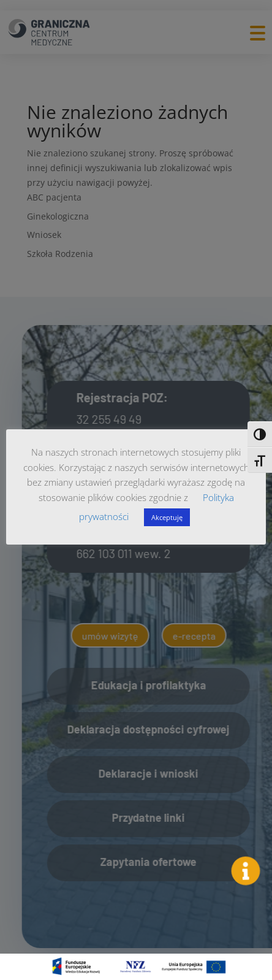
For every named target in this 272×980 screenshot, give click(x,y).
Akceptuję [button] (167, 517)
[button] (246, 871)
